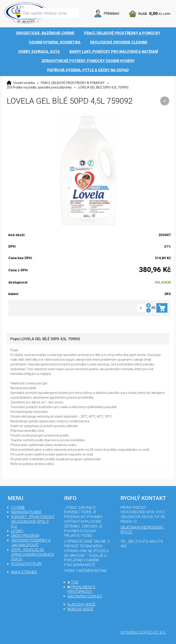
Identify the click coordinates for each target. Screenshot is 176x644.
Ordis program (25, 536)
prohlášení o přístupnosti (81, 589)
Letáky (17, 531)
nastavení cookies (85, 596)
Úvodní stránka (24, 83)
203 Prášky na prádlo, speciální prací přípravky (39, 87)
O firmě (18, 508)
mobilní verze (80, 609)
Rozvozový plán (26, 564)
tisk (75, 582)
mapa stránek (24, 572)
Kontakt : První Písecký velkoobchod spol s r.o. (33, 522)
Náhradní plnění (26, 512)
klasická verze (82, 604)
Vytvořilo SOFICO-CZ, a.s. (143, 632)
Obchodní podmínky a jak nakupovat (31, 543)
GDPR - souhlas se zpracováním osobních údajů (33, 554)
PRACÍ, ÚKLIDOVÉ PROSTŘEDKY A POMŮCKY (73, 83)
